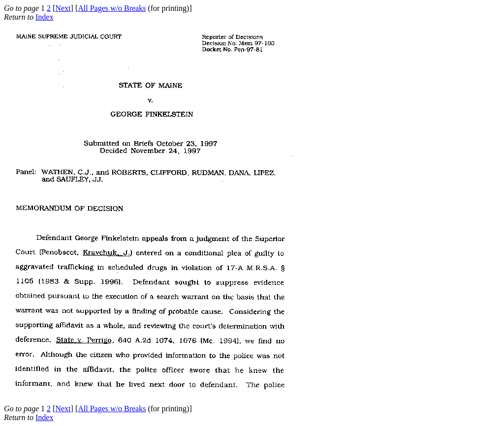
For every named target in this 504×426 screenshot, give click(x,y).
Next (63, 8)
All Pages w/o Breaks (112, 8)
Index (44, 17)
